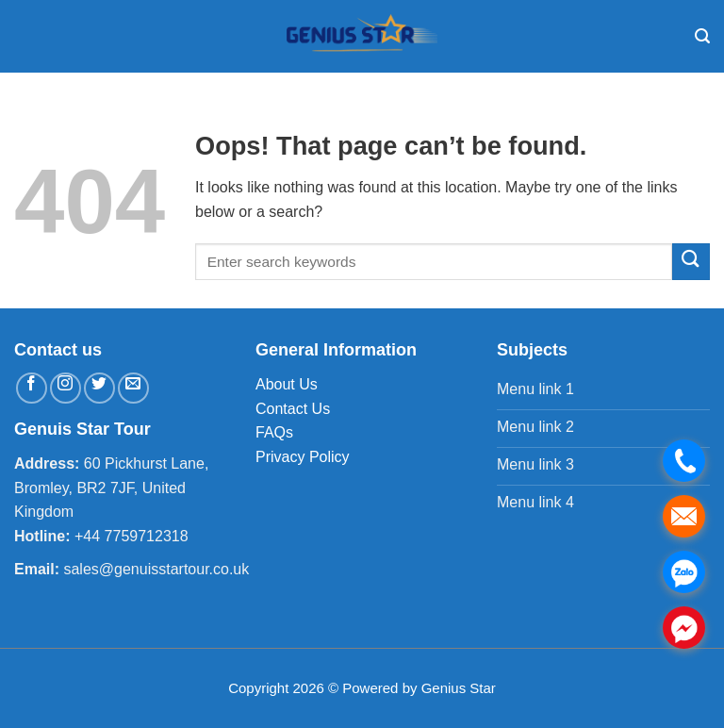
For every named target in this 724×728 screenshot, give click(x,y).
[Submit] (691, 262)
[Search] (702, 36)
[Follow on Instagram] (66, 388)
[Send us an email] (133, 388)
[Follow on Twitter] (99, 388)
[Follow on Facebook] (32, 388)
